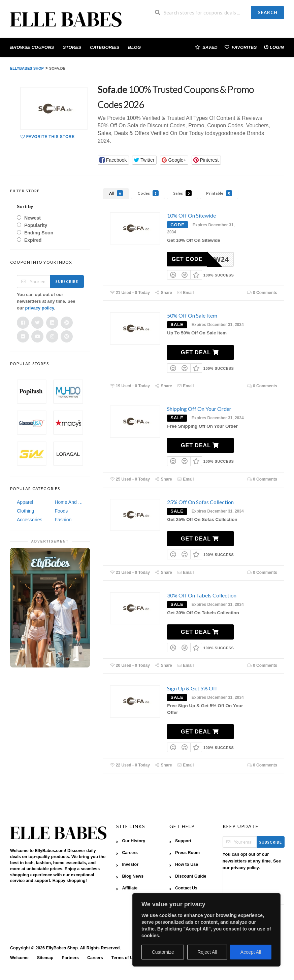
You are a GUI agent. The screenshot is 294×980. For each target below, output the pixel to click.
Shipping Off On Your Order (199, 409)
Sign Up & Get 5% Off (192, 688)
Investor (130, 864)
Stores (72, 47)
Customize (163, 952)
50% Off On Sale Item (192, 315)
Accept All (251, 952)
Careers (130, 853)
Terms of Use (125, 958)
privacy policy (40, 308)
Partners (70, 958)
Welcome (19, 958)
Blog (134, 47)
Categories (105, 47)
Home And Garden (69, 502)
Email (186, 293)
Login (274, 47)
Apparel (25, 502)
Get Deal (200, 352)
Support (183, 841)
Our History (134, 841)
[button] (113, 160)
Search (268, 12)
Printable (219, 193)
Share (164, 293)
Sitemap (45, 958)
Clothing (25, 511)
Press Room (187, 853)
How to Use (187, 864)
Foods (61, 511)
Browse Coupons (32, 47)
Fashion (63, 520)
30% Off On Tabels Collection (202, 595)
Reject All (207, 952)
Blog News (133, 876)
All (116, 193)
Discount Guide (191, 876)
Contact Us (186, 888)
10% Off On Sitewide (191, 215)
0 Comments (262, 293)
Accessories (29, 520)
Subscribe (67, 281)
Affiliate (130, 888)
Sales (182, 193)
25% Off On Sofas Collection (200, 502)
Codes (148, 193)
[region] (206, 930)
